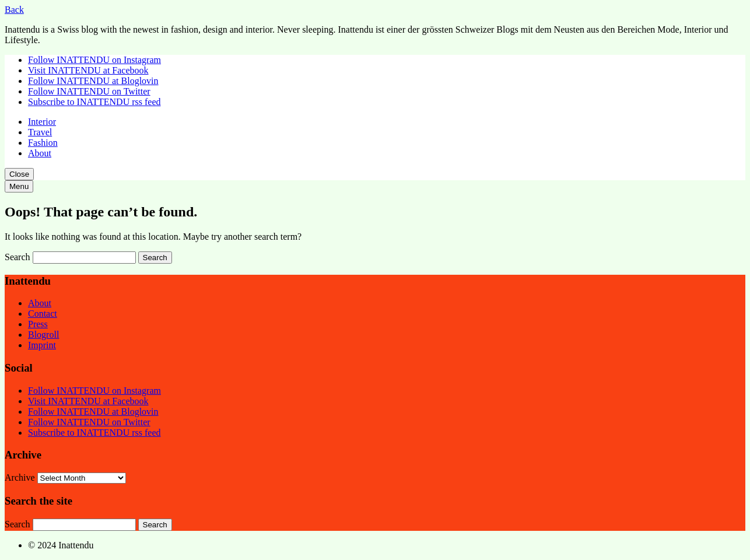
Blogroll (43, 335)
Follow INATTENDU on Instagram (94, 60)
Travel (40, 132)
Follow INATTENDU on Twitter (89, 91)
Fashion (43, 143)
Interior (42, 122)
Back (14, 10)
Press (38, 324)
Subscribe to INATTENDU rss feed (94, 102)
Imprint (42, 345)
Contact (43, 314)
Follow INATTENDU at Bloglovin (93, 81)
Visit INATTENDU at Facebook (88, 70)
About (40, 153)
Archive (20, 477)
